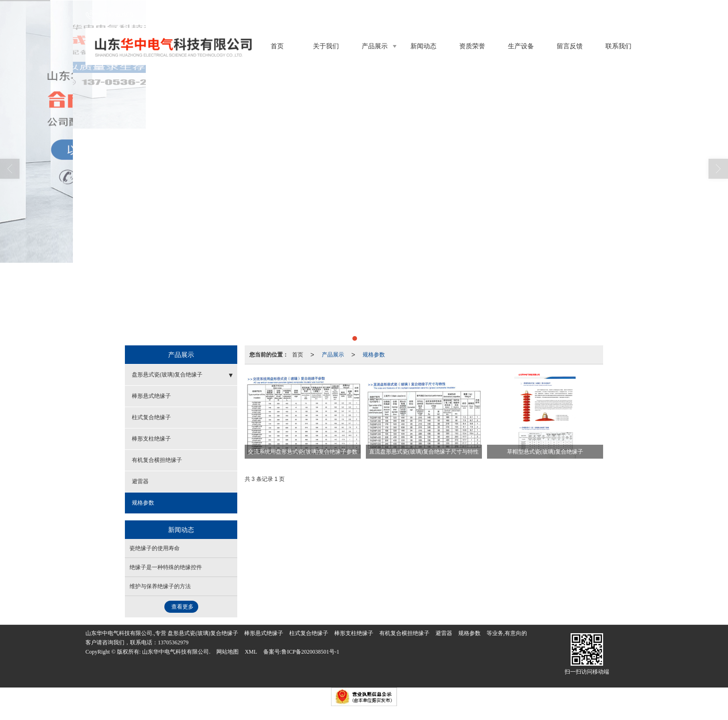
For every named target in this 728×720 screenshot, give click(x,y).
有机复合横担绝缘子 (157, 460)
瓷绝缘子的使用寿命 (155, 548)
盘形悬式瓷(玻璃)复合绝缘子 (167, 375)
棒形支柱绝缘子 (151, 439)
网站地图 (227, 652)
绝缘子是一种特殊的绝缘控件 (166, 567)
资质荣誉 (472, 46)
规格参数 (374, 355)
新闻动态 (423, 46)
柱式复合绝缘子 (151, 417)
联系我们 (618, 46)
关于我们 (326, 46)
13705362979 (173, 642)
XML (251, 652)
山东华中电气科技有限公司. (176, 652)
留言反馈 (570, 46)
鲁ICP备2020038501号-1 (310, 652)
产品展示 (375, 46)
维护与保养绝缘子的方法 (160, 586)
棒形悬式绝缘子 (151, 396)
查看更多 (182, 607)
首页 (277, 46)
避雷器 (140, 481)
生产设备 (521, 46)
